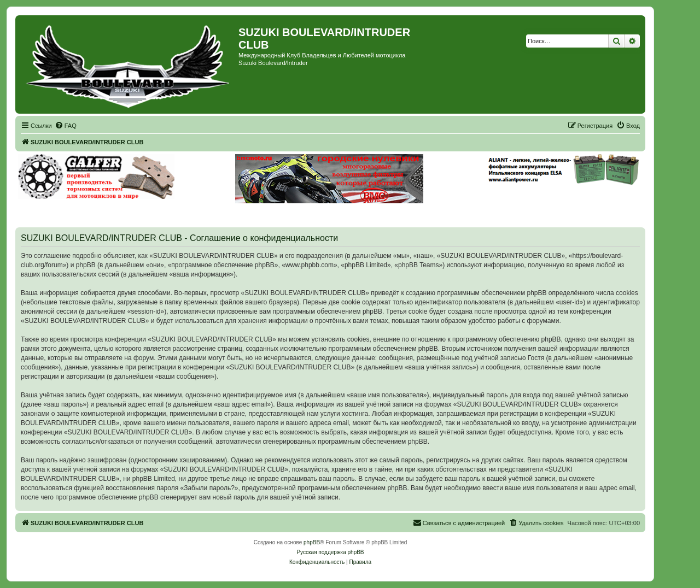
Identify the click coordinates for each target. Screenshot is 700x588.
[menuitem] (66, 126)
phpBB (312, 542)
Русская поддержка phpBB (330, 552)
